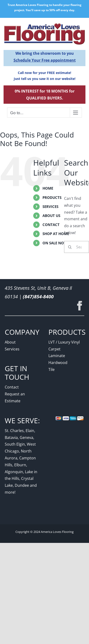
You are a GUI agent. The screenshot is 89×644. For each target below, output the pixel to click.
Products (52, 197)
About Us (51, 216)
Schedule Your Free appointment (45, 60)
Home (48, 188)
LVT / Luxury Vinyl (64, 342)
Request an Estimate (15, 397)
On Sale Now (55, 243)
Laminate (57, 356)
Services (50, 206)
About (10, 342)
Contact (51, 225)
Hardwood (58, 363)
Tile (52, 369)
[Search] (70, 247)
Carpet (54, 349)
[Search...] (77, 247)
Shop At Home (56, 234)
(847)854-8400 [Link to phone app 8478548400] (38, 297)
